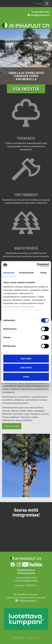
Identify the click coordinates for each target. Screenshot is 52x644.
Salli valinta (26, 368)
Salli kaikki (26, 359)
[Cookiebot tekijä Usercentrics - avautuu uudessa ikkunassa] (37, 265)
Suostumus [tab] (9, 273)
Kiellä (26, 377)
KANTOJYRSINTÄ (26, 248)
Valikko (38, 4)
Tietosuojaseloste (26, 573)
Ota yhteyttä (12, 426)
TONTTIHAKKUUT (26, 195)
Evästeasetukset (26, 570)
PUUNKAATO (26, 138)
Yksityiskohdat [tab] (26, 273)
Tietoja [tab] (43, 273)
